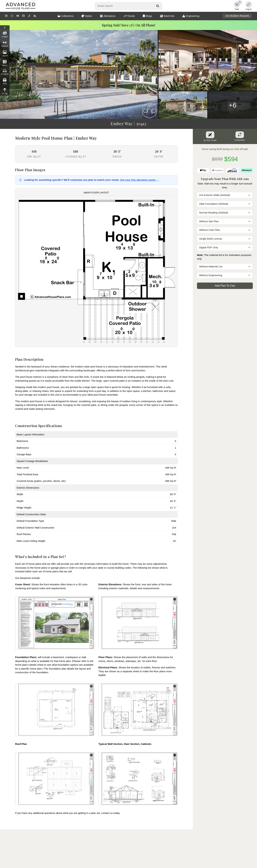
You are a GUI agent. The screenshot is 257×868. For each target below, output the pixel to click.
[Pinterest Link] (6, 16)
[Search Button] (158, 6)
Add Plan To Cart (225, 286)
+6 (233, 105)
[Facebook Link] (23, 16)
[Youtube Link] (18, 16)
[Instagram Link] (12, 16)
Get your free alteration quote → (139, 180)
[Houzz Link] (35, 16)
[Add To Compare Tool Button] (240, 135)
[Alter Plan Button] (210, 135)
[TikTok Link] (29, 16)
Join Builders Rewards (237, 16)
